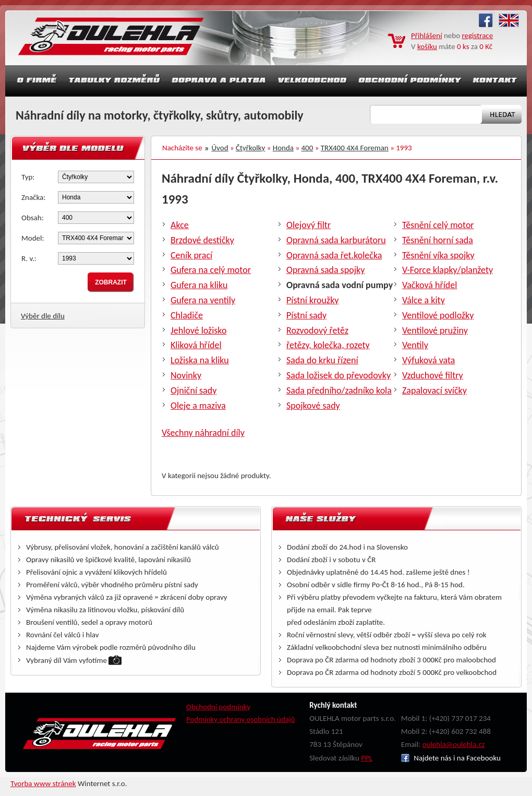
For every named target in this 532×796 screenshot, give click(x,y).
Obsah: (33, 218)
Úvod (220, 148)
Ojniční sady (194, 390)
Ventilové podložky (438, 315)
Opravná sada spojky (325, 270)
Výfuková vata (428, 360)
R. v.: (29, 258)
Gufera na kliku (199, 285)
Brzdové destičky (202, 240)
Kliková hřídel (196, 345)
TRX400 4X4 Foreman (355, 148)
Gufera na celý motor (211, 270)
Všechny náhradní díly (203, 433)
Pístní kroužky (313, 300)
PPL (367, 758)
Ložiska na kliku (200, 360)
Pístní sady (306, 315)
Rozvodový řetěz (317, 330)
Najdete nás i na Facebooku (451, 758)
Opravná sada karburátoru (336, 240)
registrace (478, 35)
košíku (427, 46)
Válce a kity (424, 300)
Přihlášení (427, 35)
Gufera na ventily (203, 300)
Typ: (28, 177)
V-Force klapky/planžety (448, 270)
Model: (33, 238)
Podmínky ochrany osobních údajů (241, 719)
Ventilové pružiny (435, 330)
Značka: (33, 197)
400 (307, 148)
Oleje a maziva (198, 406)
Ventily (415, 345)
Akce (180, 225)
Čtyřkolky (250, 148)
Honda (283, 148)
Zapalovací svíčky (434, 390)
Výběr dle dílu (43, 316)
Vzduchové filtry (433, 375)
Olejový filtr (309, 225)
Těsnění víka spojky (438, 255)
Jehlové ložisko (198, 330)
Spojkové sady (313, 406)
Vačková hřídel (430, 285)
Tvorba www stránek (43, 783)
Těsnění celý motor (438, 225)
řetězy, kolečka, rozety (328, 345)
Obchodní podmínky (218, 707)
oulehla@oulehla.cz (454, 744)
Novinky (186, 375)
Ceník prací (191, 255)
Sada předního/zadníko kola (339, 390)
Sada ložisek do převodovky (338, 375)
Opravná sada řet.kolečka (334, 255)
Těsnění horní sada (438, 240)
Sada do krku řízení (322, 360)
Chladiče (187, 315)
